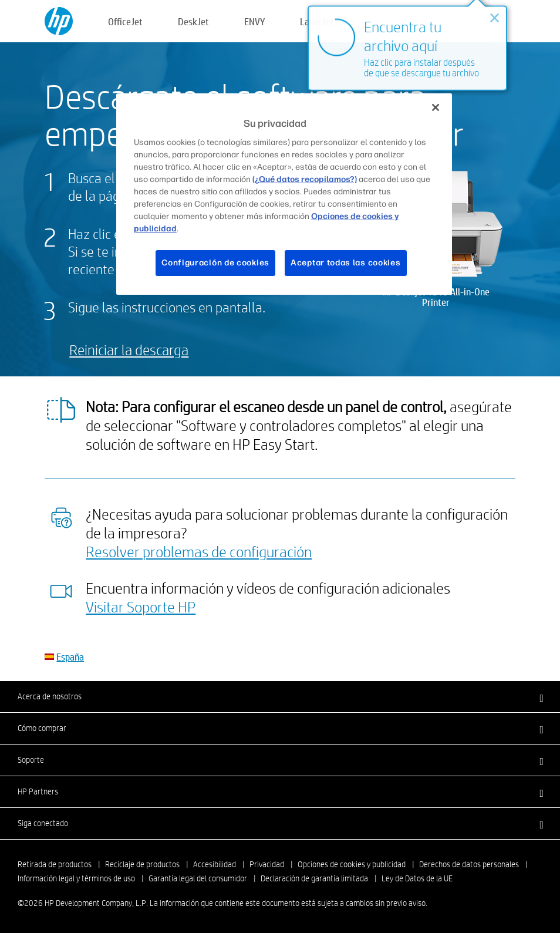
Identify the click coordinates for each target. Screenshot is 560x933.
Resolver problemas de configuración (199, 551)
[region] (284, 194)
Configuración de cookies (215, 263)
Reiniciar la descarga (129, 350)
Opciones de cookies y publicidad (352, 864)
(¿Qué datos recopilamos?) (305, 179)
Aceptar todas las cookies (346, 263)
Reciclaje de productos (142, 864)
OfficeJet (125, 21)
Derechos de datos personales (469, 864)
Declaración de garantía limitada (314, 878)
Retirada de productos (55, 864)
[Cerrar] (436, 107)
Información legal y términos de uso (76, 878)
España (70, 657)
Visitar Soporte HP (141, 607)
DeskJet (193, 21)
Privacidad (267, 864)
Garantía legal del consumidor (198, 878)
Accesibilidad (215, 864)
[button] (280, 696)
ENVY (254, 21)
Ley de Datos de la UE (417, 878)
